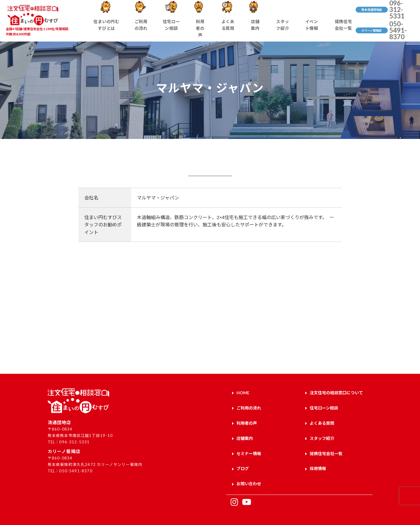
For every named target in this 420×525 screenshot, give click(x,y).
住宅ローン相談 (175, 31)
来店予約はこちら (105, 335)
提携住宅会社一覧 (339, 31)
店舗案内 (255, 31)
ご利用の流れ (146, 31)
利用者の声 (203, 31)
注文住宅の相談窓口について (336, 392)
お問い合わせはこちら (315, 335)
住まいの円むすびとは (112, 31)
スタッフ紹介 (280, 31)
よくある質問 (230, 31)
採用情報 (318, 461)
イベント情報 (308, 31)
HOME (243, 392)
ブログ (243, 461)
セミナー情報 (249, 447)
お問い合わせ (249, 474)
